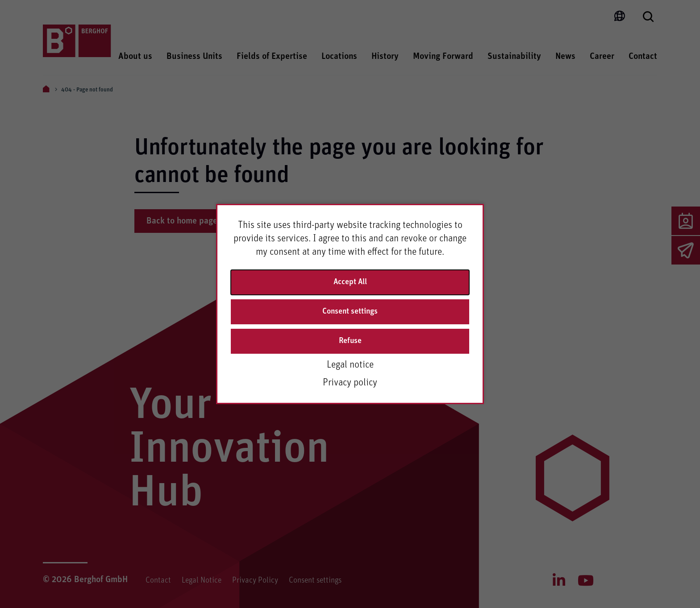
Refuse (350, 341)
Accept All (350, 282)
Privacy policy (350, 383)
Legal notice (350, 365)
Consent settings (350, 311)
